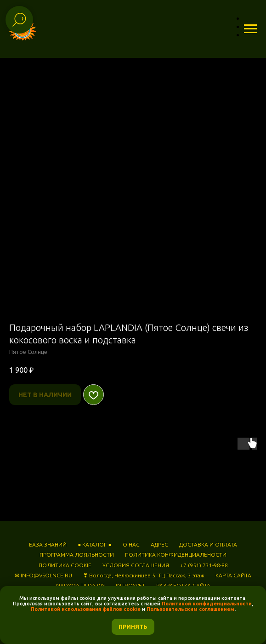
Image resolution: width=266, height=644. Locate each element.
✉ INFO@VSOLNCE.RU (43, 575)
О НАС (131, 544)
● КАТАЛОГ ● (95, 544)
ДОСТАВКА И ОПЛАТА (208, 544)
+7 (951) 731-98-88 (204, 565)
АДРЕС (159, 544)
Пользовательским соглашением (190, 609)
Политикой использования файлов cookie (86, 609)
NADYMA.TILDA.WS (80, 585)
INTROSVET (130, 585)
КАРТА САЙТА (233, 575)
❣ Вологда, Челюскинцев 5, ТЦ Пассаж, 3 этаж (144, 575)
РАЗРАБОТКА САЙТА (183, 585)
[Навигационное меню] (250, 29)
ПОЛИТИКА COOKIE (65, 565)
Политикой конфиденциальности (207, 604)
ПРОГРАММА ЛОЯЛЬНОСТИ (77, 555)
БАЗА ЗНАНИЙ (48, 544)
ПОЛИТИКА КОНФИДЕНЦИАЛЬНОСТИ (176, 555)
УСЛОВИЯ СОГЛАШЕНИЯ (136, 565)
